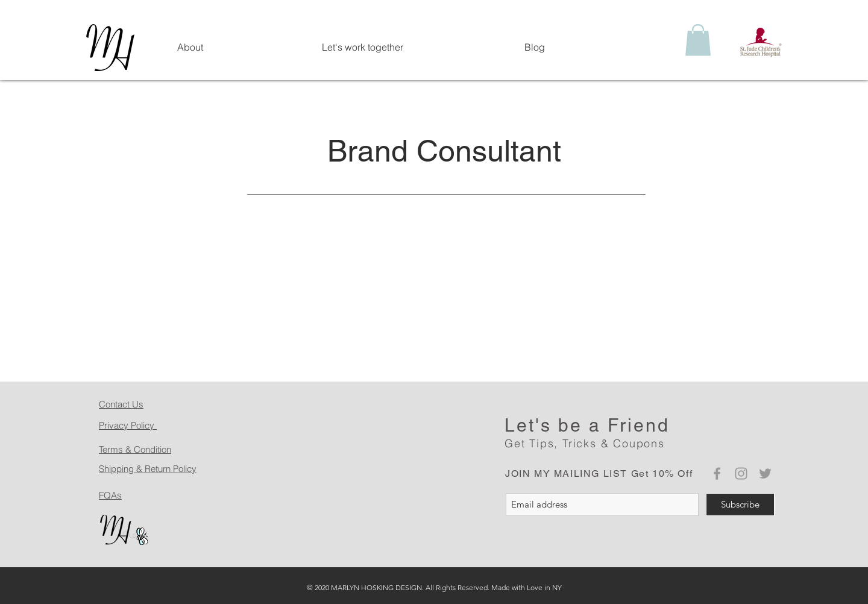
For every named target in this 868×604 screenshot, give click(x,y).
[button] (698, 40)
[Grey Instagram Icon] (741, 473)
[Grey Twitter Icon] (765, 473)
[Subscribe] (740, 505)
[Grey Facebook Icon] (717, 473)
